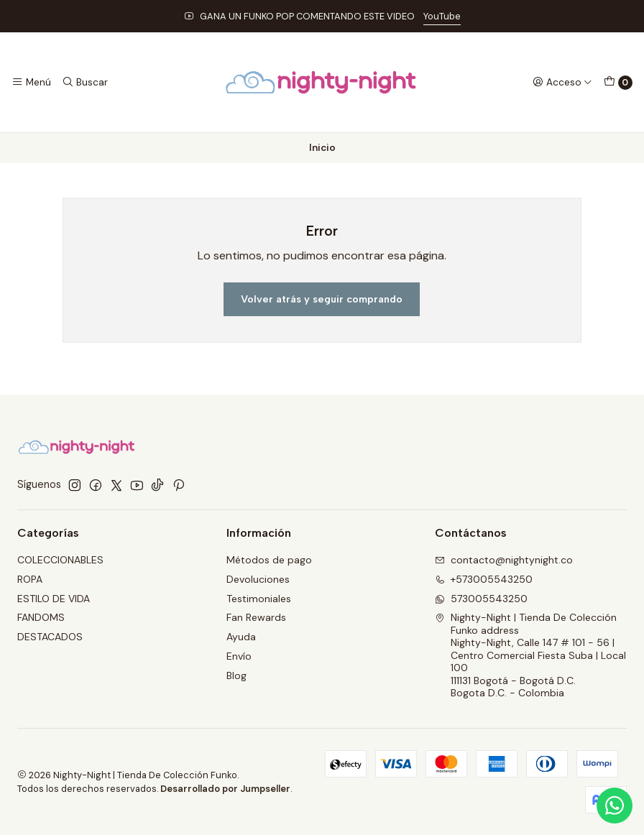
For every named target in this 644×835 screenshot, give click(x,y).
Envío (239, 656)
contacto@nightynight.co (504, 560)
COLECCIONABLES (60, 560)
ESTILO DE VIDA (54, 599)
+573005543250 (484, 579)
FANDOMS (41, 617)
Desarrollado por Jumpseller (225, 789)
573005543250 (481, 599)
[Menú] (31, 82)
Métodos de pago (269, 560)
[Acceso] (562, 82)
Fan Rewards (256, 617)
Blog (236, 675)
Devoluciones (258, 579)
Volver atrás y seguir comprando (322, 299)
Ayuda (241, 637)
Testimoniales (259, 599)
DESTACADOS (50, 637)
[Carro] (618, 83)
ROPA (30, 579)
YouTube (442, 16)
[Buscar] (84, 82)
